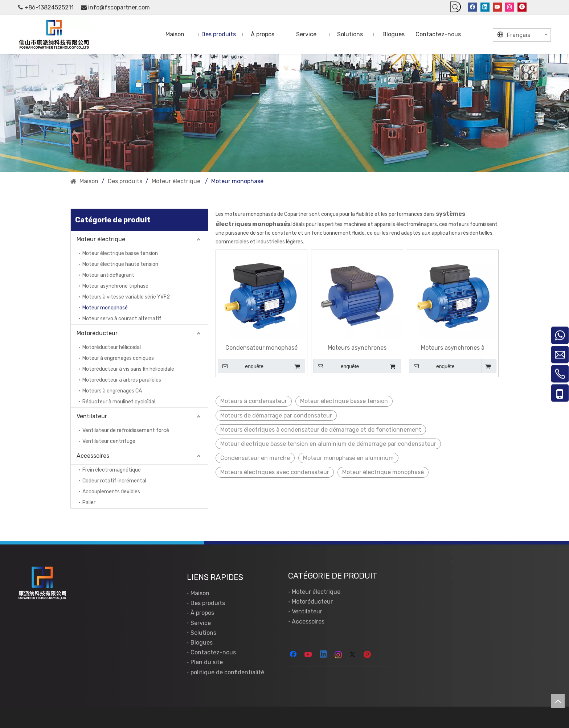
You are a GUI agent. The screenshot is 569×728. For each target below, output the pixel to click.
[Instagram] (510, 7)
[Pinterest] (522, 7)
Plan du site (207, 662)
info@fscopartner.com (119, 7)
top (558, 701)
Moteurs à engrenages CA (112, 391)
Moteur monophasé (105, 308)
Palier (89, 503)
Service (201, 623)
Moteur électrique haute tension (120, 264)
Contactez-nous (213, 652)
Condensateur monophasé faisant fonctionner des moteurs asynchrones (261, 348)
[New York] (284, 113)
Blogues (202, 643)
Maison (200, 593)
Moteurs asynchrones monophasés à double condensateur (357, 348)
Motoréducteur (97, 333)
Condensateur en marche (255, 458)
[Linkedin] (485, 7)
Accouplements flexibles (111, 492)
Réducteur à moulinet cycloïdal (119, 402)
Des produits (208, 603)
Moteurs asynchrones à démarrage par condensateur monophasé (453, 348)
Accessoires (93, 456)
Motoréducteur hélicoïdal (112, 347)
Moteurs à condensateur (254, 401)
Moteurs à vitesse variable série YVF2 (126, 297)
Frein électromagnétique (112, 470)
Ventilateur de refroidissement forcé (126, 430)
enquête (241, 366)
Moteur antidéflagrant (108, 275)
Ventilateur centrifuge (109, 441)
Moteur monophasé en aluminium (348, 458)
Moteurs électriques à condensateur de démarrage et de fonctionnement (321, 430)
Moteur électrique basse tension (120, 253)
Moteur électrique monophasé (383, 472)
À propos (202, 613)
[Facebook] (473, 7)
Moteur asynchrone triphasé (115, 286)
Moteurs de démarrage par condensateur (276, 416)
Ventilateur (92, 416)
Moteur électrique (102, 239)
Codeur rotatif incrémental (114, 481)
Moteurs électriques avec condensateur (275, 472)
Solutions (203, 633)
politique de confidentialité (227, 672)
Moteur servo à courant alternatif (122, 319)
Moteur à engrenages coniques (118, 358)
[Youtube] (497, 7)
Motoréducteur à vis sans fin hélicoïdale (128, 369)
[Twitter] (353, 655)
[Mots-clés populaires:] (455, 7)
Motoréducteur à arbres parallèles (122, 380)
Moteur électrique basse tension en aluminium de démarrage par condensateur (328, 444)
